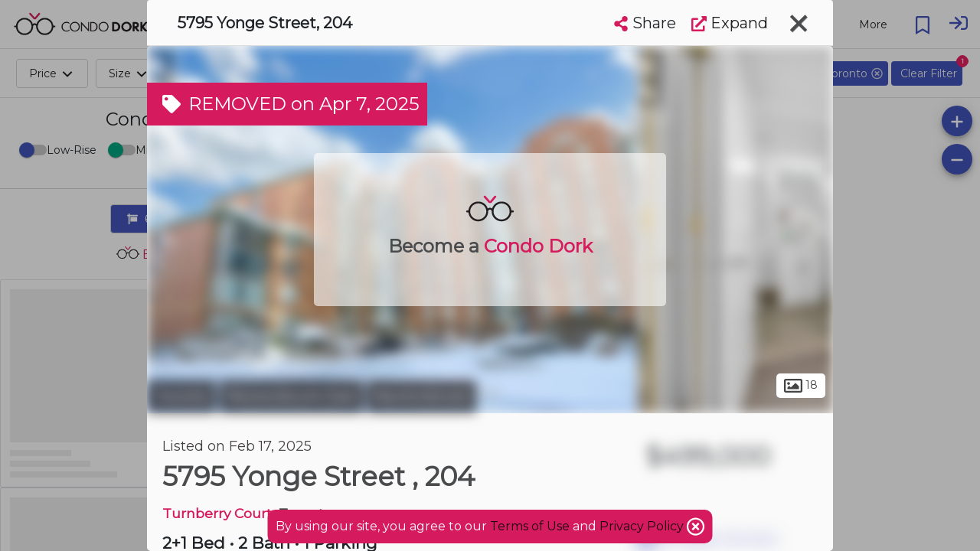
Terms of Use (530, 526)
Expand (730, 23)
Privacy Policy (643, 526)
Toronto (181, 396)
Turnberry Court (217, 513)
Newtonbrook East (291, 396)
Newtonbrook (421, 396)
